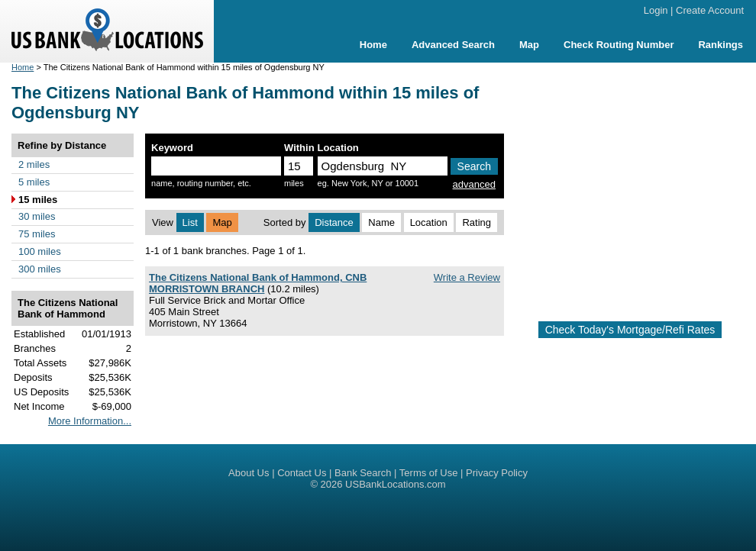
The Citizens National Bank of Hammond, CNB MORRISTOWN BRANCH (258, 283)
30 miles (37, 216)
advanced (474, 184)
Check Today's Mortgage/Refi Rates (630, 330)
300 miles (40, 269)
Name (381, 222)
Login (656, 10)
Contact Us (302, 473)
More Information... (90, 421)
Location (429, 222)
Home (373, 45)
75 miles (37, 234)
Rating (477, 222)
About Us (249, 473)
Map (529, 45)
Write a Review (467, 277)
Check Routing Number (619, 45)
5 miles (34, 182)
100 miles (40, 251)
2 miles (34, 164)
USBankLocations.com (396, 484)
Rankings (720, 45)
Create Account (710, 10)
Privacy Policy (497, 473)
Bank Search (363, 473)
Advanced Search (453, 45)
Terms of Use (429, 473)
